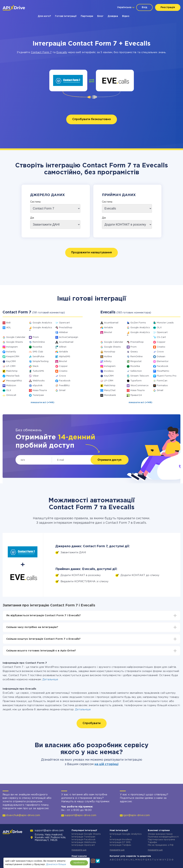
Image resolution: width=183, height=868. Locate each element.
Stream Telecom (140, 376)
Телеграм (38, 395)
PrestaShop (66, 328)
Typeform (136, 381)
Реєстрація (168, 7)
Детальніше (50, 679)
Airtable (63, 352)
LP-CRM (11, 366)
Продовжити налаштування (91, 253)
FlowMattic (163, 371)
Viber (36, 376)
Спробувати (92, 723)
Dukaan (161, 357)
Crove (62, 376)
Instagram (12, 347)
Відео (126, 16)
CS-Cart (161, 337)
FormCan (162, 381)
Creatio (63, 371)
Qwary (134, 352)
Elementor (163, 361)
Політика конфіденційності (163, 837)
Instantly (11, 352)
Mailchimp (12, 371)
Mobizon (11, 386)
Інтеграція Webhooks (84, 842)
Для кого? (44, 16)
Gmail (62, 390)
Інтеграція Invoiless (121, 840)
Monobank (110, 395)
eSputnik (38, 386)
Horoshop (110, 352)
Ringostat (136, 361)
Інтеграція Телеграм (83, 837)
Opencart (64, 323)
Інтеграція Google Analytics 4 (126, 835)
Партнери (87, 16)
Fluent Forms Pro (167, 376)
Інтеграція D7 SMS (120, 842)
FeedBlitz (64, 386)
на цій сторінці (107, 764)
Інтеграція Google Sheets (86, 834)
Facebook (65, 381)
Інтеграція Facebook (83, 840)
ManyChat (110, 390)
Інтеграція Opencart (83, 845)
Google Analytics (42, 323)
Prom (36, 337)
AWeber (63, 332)
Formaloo (162, 386)
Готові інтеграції (66, 16)
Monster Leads (165, 323)
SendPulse (38, 357)
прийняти (79, 863)
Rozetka (37, 347)
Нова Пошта (40, 390)
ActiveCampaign (69, 337)
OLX (9, 390)
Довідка (113, 16)
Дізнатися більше (56, 864)
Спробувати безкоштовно (92, 119)
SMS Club (38, 352)
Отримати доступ (110, 460)
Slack (36, 366)
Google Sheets (15, 342)
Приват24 (136, 395)
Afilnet (63, 347)
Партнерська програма (161, 840)
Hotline (108, 357)
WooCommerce (139, 386)
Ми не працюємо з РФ (161, 845)
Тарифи (152, 842)
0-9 (171, 860)
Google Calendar (16, 337)
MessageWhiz (14, 381)
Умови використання (160, 834)
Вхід (144, 7)
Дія (32, 218)
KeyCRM (11, 361)
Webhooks (39, 381)
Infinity (108, 361)
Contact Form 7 (41, 52)
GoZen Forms (138, 323)
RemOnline (39, 342)
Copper (63, 366)
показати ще (79, 850)
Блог (100, 16)
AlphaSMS (65, 357)
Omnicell (11, 395)
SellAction (136, 371)
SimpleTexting (41, 361)
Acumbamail (66, 342)
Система (35, 202)
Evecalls (62, 52)
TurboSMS (38, 371)
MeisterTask (13, 376)
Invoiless (109, 371)
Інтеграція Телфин (120, 845)
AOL (9, 328)
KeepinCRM (13, 357)
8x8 (8, 323)
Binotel (63, 361)
